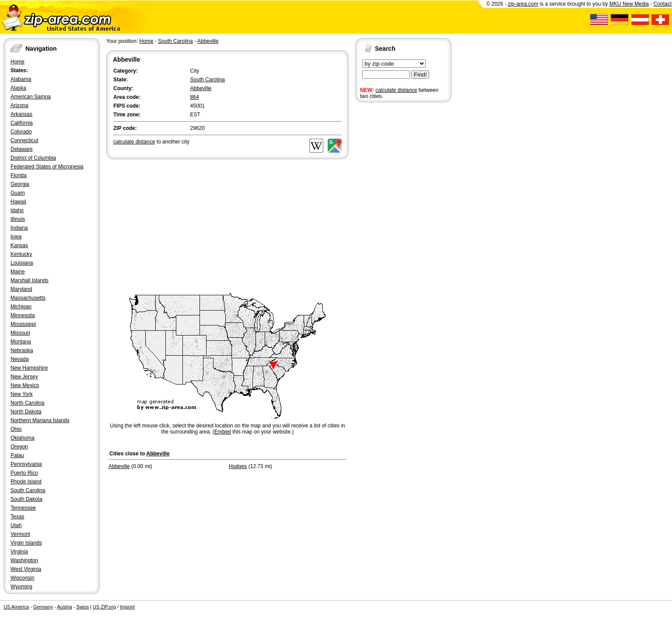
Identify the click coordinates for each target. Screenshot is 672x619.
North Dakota (26, 412)
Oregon (19, 447)
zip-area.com (523, 4)
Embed (223, 432)
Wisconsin (23, 578)
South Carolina (28, 490)
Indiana (19, 228)
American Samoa (31, 97)
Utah (16, 525)
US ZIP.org (104, 607)
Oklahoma (23, 438)
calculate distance (396, 90)
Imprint (127, 607)
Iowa (16, 237)
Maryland (21, 289)
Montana (21, 342)
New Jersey (24, 377)
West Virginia (26, 569)
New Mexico (25, 385)
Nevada (19, 359)
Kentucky (21, 254)
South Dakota (26, 499)
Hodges (238, 466)
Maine (18, 272)
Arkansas (21, 114)
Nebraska (22, 350)
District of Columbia (33, 158)
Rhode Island (26, 482)
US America (16, 607)
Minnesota (23, 315)
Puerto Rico (24, 473)
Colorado (21, 132)
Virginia (19, 552)
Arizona (19, 105)
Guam (18, 193)
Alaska (18, 88)
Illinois (18, 219)
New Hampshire (29, 368)
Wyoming (21, 587)
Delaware (22, 149)
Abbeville (208, 41)
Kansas (19, 245)
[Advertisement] (390, 240)
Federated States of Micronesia (47, 167)
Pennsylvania (26, 464)
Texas (17, 517)
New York (22, 394)
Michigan (21, 307)
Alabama (21, 79)
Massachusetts (28, 298)
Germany (43, 607)
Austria (64, 607)
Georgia (20, 184)
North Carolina (27, 403)
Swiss (82, 607)
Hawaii (18, 202)
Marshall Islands (30, 280)
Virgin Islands (26, 543)
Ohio (16, 429)
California (22, 123)
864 (195, 97)
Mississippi (23, 324)
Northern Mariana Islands (40, 420)
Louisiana (22, 263)
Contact (663, 4)
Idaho (17, 210)
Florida (19, 175)
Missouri (20, 333)
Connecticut (24, 140)
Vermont (20, 534)
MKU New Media (629, 4)
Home (17, 62)
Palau (17, 455)
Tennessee (23, 508)
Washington (24, 560)
